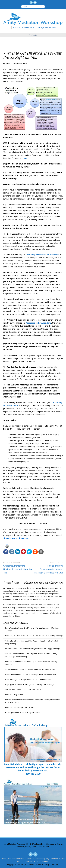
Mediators (12, 859)
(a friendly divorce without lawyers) (43, 255)
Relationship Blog (42, 859)
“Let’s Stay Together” (41, 861)
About (4, 859)
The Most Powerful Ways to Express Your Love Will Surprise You (30, 669)
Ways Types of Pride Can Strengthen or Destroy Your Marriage (29, 684)
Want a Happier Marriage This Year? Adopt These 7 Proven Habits (30, 674)
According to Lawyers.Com (38, 323)
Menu (33, 35)
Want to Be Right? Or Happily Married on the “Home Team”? (28, 679)
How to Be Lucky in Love (14, 695)
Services (21, 859)
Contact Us (30, 859)
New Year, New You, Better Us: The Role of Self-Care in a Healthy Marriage (34, 636)
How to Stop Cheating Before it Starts (19, 707)
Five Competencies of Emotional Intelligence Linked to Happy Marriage (32, 649)
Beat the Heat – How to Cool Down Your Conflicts (24, 690)
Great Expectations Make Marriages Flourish (22, 712)
